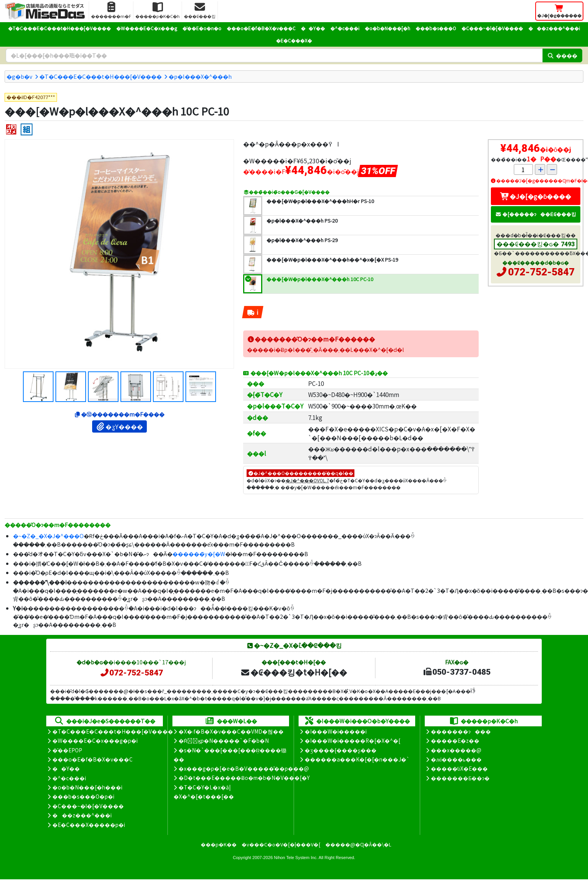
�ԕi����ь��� (456, 759)
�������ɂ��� (461, 731)
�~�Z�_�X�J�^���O (48, 536)
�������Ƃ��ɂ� (460, 778)
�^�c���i (345, 28)
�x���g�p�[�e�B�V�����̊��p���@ (244, 768)
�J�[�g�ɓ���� (536, 196)
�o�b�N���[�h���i (87, 787)
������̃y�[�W (199, 554)
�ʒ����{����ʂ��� (341, 750)
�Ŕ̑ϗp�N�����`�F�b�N (224, 740)
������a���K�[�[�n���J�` (357, 759)
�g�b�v (19, 76)
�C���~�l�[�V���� (492, 28)
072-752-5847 (541, 272)
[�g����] (27, 129)
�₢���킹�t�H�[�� (294, 672)
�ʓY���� (119, 426)
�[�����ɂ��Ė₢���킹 (536, 214)
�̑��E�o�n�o (202, 28)
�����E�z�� (455, 740)
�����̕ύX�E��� (459, 768)
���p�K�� (219, 844)
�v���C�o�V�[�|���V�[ (281, 844)
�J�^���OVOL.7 (307, 480)
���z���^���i (554, 28)
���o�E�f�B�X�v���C (261, 28)
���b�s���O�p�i (83, 796)
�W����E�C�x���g (147, 28)
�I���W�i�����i (336, 731)
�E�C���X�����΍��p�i (89, 825)
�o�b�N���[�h (387, 28)
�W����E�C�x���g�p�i (95, 740)
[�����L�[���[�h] (274, 55)
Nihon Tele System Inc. (296, 858)
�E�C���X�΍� (294, 40)
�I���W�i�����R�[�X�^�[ (352, 740)
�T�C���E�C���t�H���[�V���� (59, 28)
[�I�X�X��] (11, 129)
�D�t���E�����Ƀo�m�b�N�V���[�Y (244, 778)
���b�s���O (436, 28)
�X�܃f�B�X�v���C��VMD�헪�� (231, 731)
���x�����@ (456, 750)
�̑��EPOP (67, 750)
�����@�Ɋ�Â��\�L (358, 844)
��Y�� (313, 28)
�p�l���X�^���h (200, 76)
